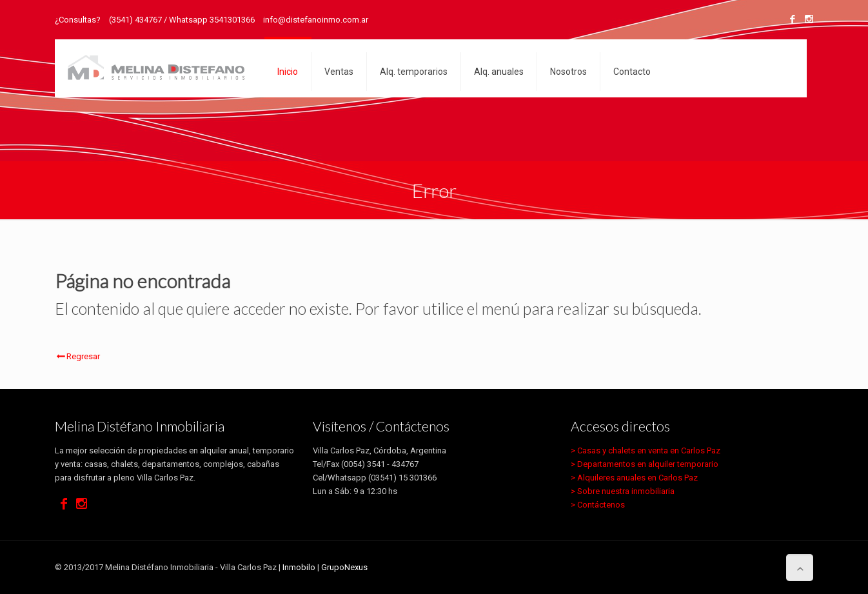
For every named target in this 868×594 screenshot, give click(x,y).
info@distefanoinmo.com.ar (316, 20)
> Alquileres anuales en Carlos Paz (634, 478)
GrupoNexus (344, 567)
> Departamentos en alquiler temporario (645, 464)
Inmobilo (299, 567)
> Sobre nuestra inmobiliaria (623, 491)
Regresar (77, 356)
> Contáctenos (598, 505)
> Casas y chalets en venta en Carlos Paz (646, 450)
